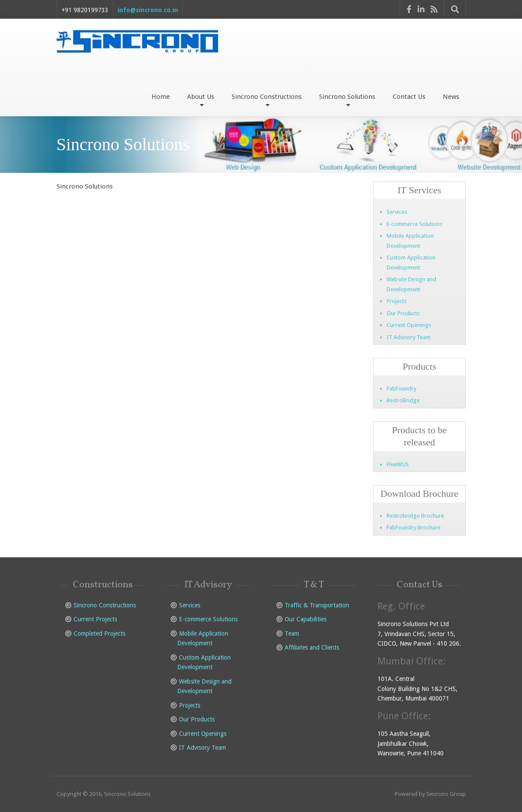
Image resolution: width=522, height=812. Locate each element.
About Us (201, 100)
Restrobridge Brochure (415, 516)
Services (397, 212)
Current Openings (409, 325)
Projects (397, 301)
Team (292, 633)
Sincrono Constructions (267, 100)
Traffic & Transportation (317, 605)
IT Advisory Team (409, 337)
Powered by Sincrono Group (430, 794)
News (451, 97)
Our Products (403, 313)
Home (161, 97)
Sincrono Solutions (347, 100)
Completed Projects (99, 633)
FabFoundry (401, 389)
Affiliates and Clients (312, 647)
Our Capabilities (306, 619)
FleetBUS (398, 464)
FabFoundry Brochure (414, 527)
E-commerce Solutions (414, 224)
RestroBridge (403, 400)
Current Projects (95, 619)
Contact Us (409, 97)
